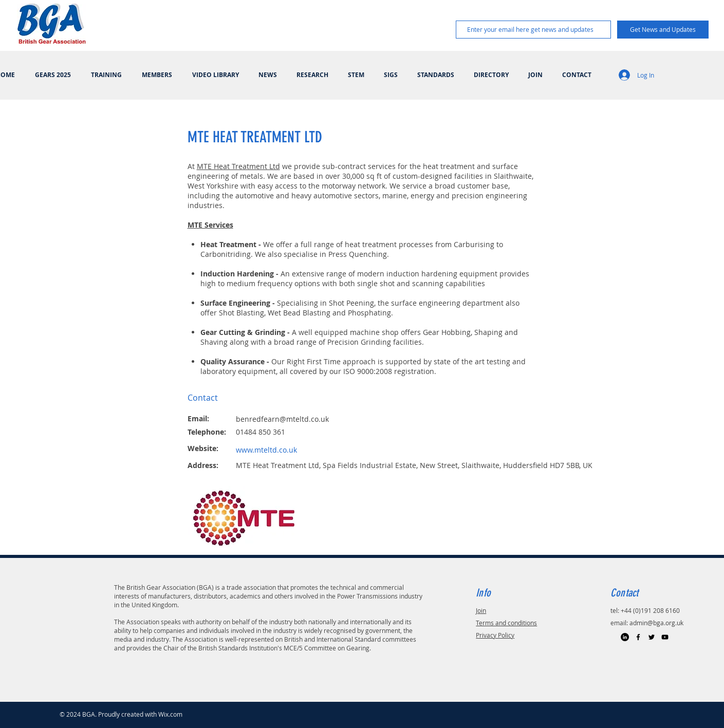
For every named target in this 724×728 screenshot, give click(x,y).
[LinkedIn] (625, 637)
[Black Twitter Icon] (652, 637)
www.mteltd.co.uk (266, 450)
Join (481, 610)
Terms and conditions (506, 623)
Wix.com (170, 714)
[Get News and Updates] (663, 30)
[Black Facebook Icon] (638, 637)
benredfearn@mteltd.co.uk (282, 419)
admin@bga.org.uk (656, 623)
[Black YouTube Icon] (665, 637)
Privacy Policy (495, 635)
